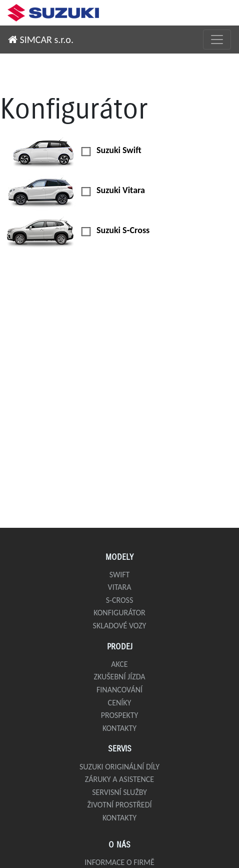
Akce (119, 664)
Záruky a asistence (119, 779)
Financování (119, 690)
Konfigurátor (119, 613)
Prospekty (120, 715)
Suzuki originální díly (119, 767)
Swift (120, 575)
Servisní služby (119, 792)
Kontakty (119, 728)
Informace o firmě (119, 862)
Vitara (120, 587)
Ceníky (120, 703)
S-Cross (120, 600)
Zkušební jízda (119, 677)
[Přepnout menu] (217, 40)
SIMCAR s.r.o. (41, 40)
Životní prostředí (119, 805)
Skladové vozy (120, 626)
